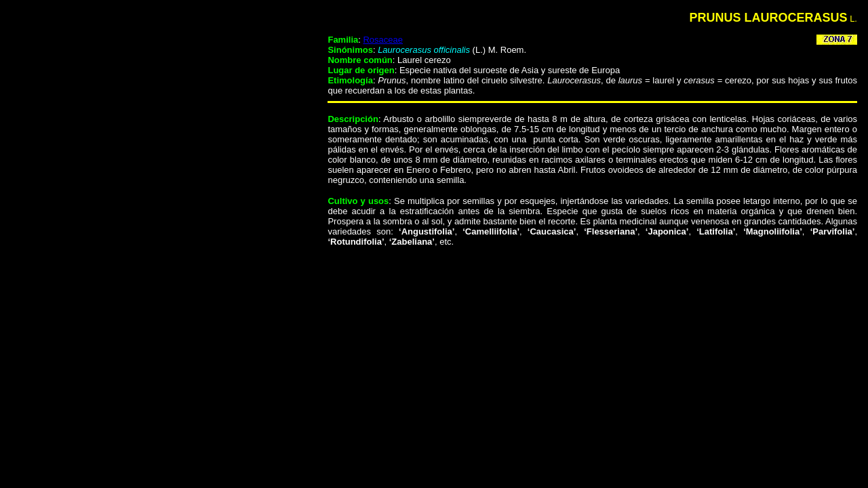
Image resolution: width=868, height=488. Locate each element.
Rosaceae (383, 40)
